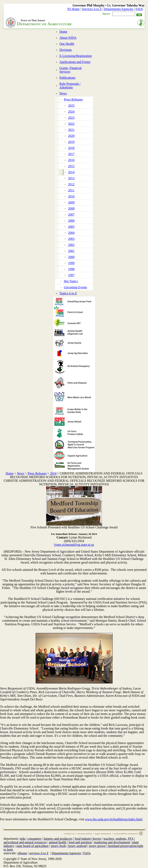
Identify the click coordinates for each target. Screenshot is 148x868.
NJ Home (74, 9)
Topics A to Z (68, 293)
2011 (71, 190)
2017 (71, 154)
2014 (71, 172)
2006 (71, 221)
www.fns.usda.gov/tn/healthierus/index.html (114, 819)
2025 (71, 105)
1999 (71, 263)
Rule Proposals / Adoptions (70, 86)
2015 (71, 166)
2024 (71, 112)
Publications (67, 78)
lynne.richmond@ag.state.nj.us (74, 545)
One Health (67, 44)
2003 (71, 239)
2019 (71, 142)
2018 (71, 148)
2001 (71, 251)
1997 (71, 275)
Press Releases (73, 99)
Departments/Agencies (119, 9)
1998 (71, 269)
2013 (71, 178)
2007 (71, 215)
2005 (71, 227)
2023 (71, 118)
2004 (71, 233)
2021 (71, 130)
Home (63, 32)
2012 (71, 184)
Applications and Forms (75, 62)
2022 (71, 124)
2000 (71, 257)
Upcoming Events (75, 287)
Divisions (66, 50)
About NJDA (68, 38)
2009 (71, 202)
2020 (71, 136)
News (63, 93)
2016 (71, 160)
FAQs (139, 9)
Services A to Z (92, 9)
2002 (71, 245)
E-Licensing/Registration (76, 56)
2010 (71, 196)
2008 (71, 208)
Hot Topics (71, 281)
